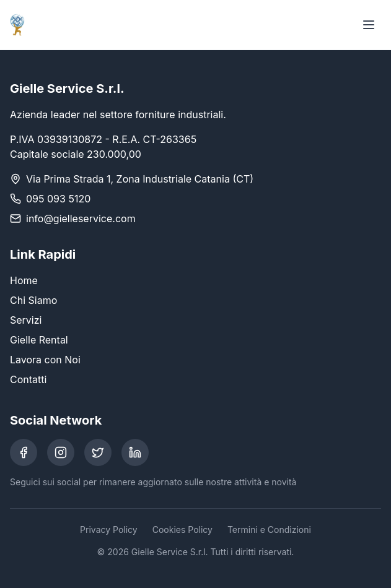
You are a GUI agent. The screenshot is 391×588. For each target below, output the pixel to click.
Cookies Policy (182, 530)
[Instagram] (61, 452)
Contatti (28, 379)
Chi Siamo (33, 300)
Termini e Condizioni (269, 530)
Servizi (26, 320)
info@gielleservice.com (81, 218)
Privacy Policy (109, 530)
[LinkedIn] (135, 452)
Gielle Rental (39, 340)
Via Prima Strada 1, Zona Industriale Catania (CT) (140, 179)
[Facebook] (24, 452)
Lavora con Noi (45, 360)
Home (24, 280)
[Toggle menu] (369, 25)
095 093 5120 (58, 199)
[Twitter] (98, 452)
